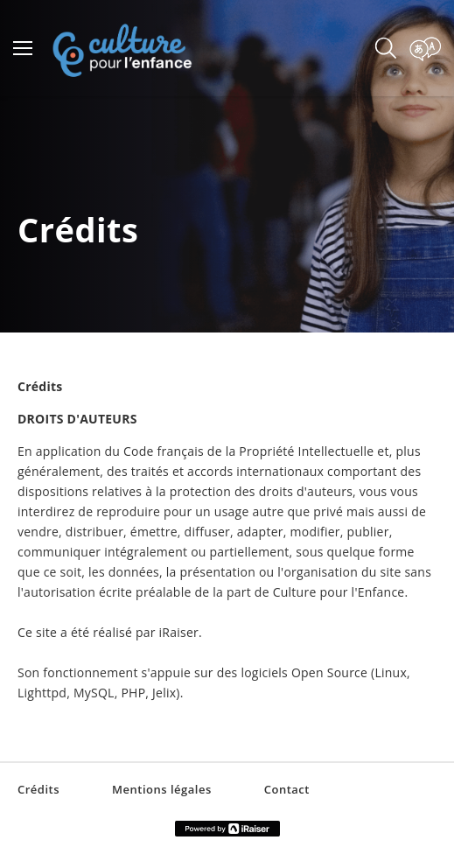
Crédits (38, 789)
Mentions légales (162, 789)
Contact (287, 789)
